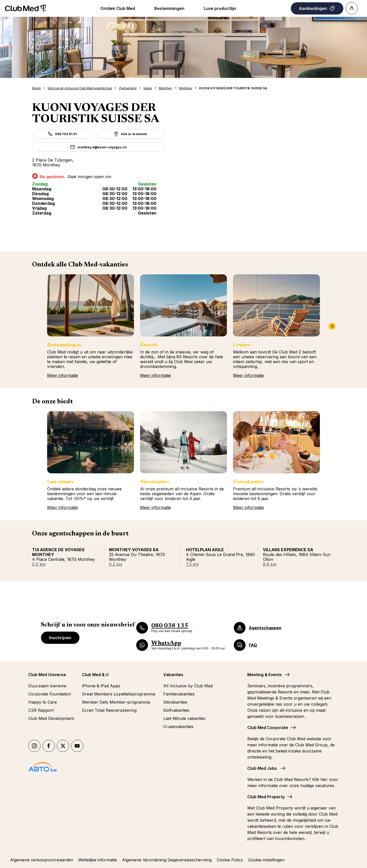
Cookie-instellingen (266, 860)
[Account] (352, 8)
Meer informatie (63, 375)
